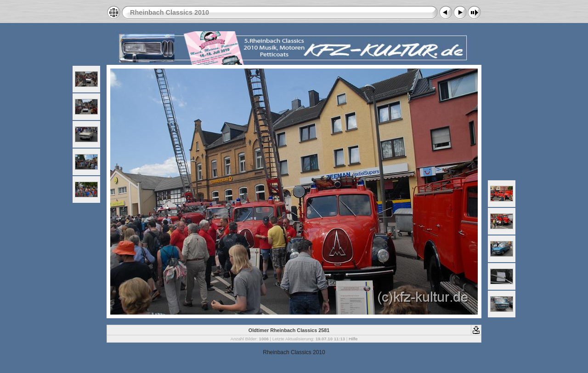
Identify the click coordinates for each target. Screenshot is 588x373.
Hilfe (353, 339)
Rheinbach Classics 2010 (170, 12)
